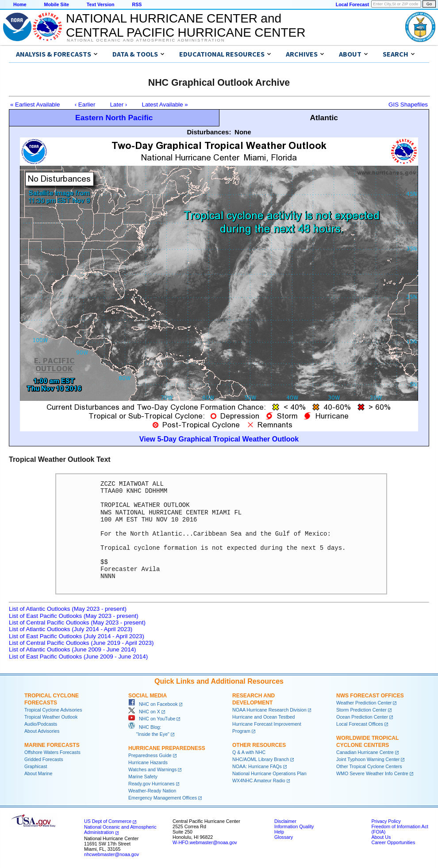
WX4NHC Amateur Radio (259, 780)
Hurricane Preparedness (167, 748)
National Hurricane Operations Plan (269, 773)
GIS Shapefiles (408, 105)
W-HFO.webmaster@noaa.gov (205, 842)
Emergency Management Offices (163, 798)
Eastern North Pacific (114, 118)
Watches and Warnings (152, 769)
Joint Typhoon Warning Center (368, 759)
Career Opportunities (393, 842)
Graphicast (36, 766)
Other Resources (259, 745)
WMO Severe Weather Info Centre (372, 773)
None (243, 132)
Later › (119, 105)
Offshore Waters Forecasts (52, 752)
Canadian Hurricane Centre (365, 752)
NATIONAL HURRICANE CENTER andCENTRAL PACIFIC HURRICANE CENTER (186, 25)
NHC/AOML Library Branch (261, 759)
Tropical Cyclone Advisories (53, 710)
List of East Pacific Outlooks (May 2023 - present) (74, 616)
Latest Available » (165, 105)
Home (20, 4)
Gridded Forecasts (44, 759)
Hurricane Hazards (148, 762)
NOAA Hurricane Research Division (269, 710)
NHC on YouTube (152, 719)
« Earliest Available (35, 105)
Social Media (148, 696)
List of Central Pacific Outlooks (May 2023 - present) (77, 622)
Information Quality (294, 826)
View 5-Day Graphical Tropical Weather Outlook (219, 439)
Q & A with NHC (249, 752)
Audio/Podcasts (41, 724)
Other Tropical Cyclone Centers (369, 766)
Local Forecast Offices (360, 724)
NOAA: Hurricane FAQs (257, 766)
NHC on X (144, 712)
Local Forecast (352, 4)
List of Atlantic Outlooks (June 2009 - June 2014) (72, 649)
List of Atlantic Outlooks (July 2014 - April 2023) (71, 629)
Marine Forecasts (52, 745)
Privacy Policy (386, 821)
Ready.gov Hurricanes (152, 784)
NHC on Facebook (153, 704)
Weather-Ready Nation (152, 791)
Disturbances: (209, 132)
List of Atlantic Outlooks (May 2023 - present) (68, 609)
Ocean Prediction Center (362, 717)
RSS (137, 4)
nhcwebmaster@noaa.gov (111, 854)
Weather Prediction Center (364, 703)
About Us (381, 837)
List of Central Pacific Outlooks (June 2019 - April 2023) (81, 643)
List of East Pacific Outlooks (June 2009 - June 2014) (78, 657)
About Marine (38, 773)
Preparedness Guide (150, 755)
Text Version (101, 4)
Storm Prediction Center (361, 710)
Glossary (284, 837)
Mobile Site (57, 4)
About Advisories (42, 731)
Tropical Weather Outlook (51, 717)
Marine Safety (143, 777)
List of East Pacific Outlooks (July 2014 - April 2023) (77, 636)
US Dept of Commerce (108, 821)
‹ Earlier (85, 105)
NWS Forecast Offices (370, 696)
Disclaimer (285, 821)
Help (279, 832)
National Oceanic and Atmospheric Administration (146, 40)
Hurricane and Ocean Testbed (263, 717)
